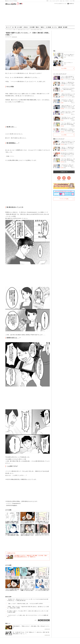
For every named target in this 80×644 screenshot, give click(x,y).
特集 (54, 51)
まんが (61, 1)
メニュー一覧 (72, 1)
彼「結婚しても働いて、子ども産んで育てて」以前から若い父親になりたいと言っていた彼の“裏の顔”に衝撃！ (28, 612)
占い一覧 (14, 27)
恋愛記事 (60, 27)
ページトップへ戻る (64, 199)
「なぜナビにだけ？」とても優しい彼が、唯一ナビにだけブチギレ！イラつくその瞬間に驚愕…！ (28, 616)
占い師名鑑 (48, 27)
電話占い (38, 27)
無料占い (43, 27)
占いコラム (54, 27)
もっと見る (64, 68)
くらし (51, 1)
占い (64, 1)
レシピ (54, 1)
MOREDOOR (14, 37)
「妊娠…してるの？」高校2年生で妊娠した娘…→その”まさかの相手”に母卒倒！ (25, 604)
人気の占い (26, 27)
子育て (48, 1)
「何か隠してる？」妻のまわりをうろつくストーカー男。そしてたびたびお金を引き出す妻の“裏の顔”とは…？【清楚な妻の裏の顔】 (28, 600)
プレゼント (67, 1)
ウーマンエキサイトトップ (60, 4)
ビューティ (57, 1)
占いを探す (20, 27)
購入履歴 (65, 27)
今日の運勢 (32, 27)
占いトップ (9, 27)
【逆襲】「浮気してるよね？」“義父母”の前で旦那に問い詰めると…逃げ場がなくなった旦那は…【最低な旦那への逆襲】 (28, 607)
